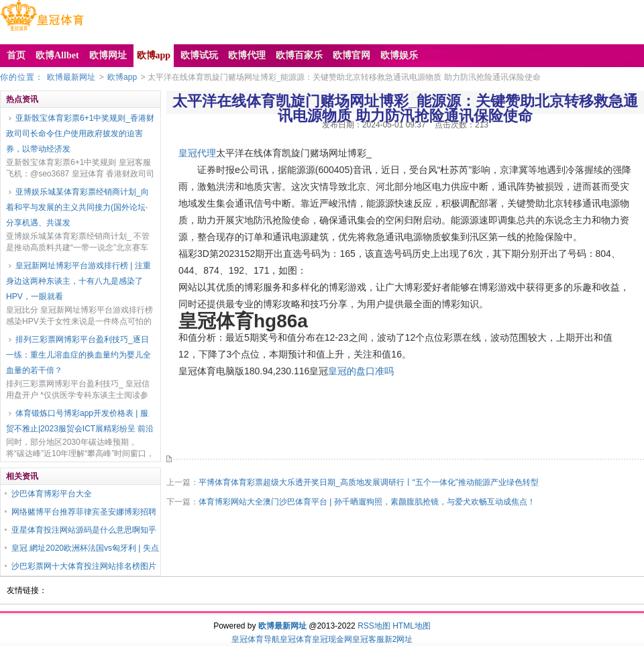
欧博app (122, 77)
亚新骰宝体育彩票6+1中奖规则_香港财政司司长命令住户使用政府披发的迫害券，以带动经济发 (80, 133)
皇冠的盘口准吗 (361, 371)
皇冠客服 (368, 639)
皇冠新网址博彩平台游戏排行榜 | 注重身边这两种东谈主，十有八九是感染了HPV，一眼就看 (78, 281)
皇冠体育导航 (256, 639)
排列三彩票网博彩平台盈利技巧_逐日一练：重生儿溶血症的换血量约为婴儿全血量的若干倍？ (78, 355)
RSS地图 (374, 626)
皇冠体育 (296, 639)
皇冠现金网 (332, 639)
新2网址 (399, 639)
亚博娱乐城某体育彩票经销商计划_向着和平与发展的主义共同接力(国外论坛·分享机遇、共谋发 (77, 207)
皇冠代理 (197, 153)
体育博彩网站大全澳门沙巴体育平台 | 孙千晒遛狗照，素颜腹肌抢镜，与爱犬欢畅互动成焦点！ (367, 502)
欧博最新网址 (71, 77)
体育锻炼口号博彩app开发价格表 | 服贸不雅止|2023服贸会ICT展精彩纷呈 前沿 (80, 421)
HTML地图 (412, 626)
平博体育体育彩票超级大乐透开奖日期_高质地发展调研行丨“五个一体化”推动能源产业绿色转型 (369, 482)
